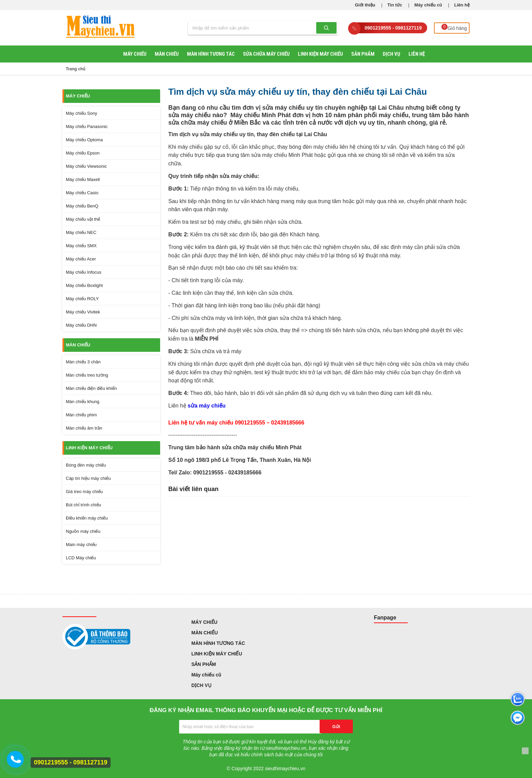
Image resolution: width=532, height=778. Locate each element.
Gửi (336, 727)
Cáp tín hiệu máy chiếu (88, 478)
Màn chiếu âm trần (84, 428)
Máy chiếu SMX (81, 246)
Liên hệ (462, 5)
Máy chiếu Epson (83, 153)
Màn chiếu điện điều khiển (91, 388)
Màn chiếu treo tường (87, 375)
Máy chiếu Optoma (84, 140)
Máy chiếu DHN (81, 325)
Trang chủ (75, 69)
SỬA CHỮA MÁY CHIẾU (266, 54)
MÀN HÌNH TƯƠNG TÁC (211, 54)
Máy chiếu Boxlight (84, 285)
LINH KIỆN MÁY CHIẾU (320, 54)
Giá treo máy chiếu (84, 492)
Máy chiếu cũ (428, 5)
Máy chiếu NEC (81, 232)
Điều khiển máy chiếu (87, 518)
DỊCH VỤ (392, 54)
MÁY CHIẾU (135, 54)
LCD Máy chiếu (81, 558)
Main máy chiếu (81, 545)
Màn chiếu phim (81, 415)
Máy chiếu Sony (81, 113)
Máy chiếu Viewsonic (86, 166)
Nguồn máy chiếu (83, 531)
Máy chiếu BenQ (82, 206)
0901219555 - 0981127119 (393, 28)
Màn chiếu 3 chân (83, 362)
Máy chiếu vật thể (83, 219)
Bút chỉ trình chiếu (83, 505)
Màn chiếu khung (83, 402)
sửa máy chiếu (207, 406)
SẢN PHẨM (363, 54)
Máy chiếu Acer (81, 259)
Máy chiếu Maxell (83, 179)
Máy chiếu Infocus (84, 272)
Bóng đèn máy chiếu (86, 465)
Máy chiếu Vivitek (83, 312)
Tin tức (395, 5)
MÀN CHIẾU (167, 54)
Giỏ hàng (455, 28)
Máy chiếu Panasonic (87, 126)
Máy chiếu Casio (82, 193)
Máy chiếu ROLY (82, 299)
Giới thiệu (365, 5)
